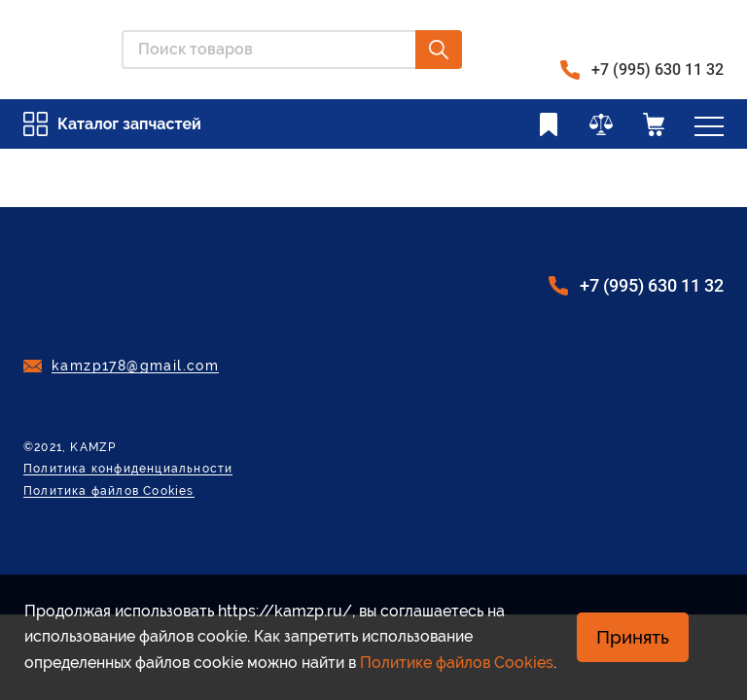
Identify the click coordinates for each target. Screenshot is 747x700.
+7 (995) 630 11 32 (658, 70)
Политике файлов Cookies (457, 663)
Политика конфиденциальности (128, 469)
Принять (633, 637)
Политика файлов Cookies (109, 491)
